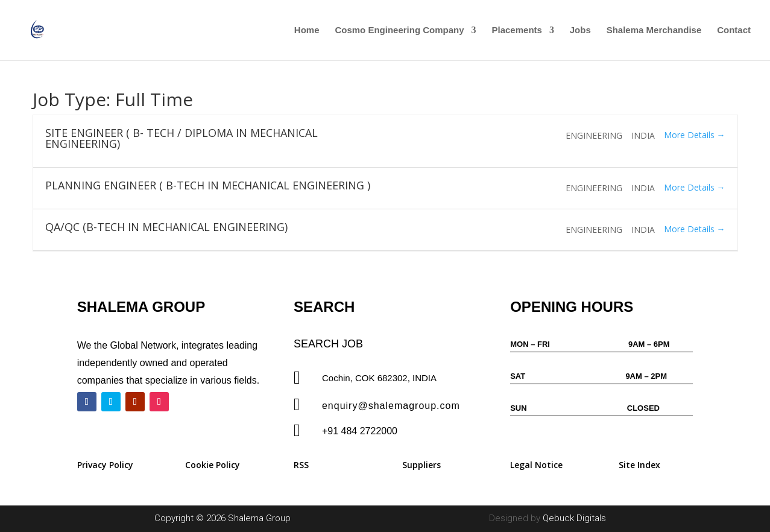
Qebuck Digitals (574, 518)
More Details (695, 135)
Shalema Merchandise (654, 30)
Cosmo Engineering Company (399, 30)
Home (307, 30)
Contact (734, 30)
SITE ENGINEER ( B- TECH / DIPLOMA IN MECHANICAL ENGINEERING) (181, 138)
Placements (517, 30)
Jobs (580, 30)
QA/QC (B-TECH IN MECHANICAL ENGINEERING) (166, 227)
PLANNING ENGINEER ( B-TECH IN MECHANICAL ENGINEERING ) (208, 185)
